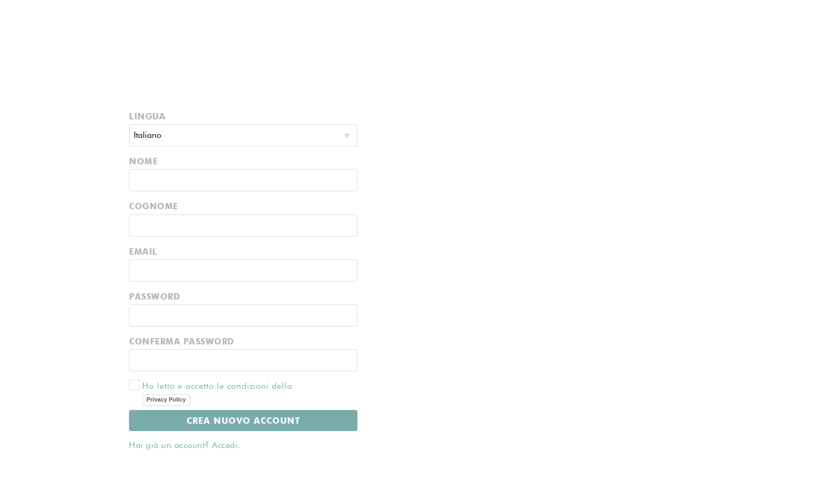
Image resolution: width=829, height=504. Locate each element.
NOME (143, 161)
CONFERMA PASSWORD (182, 341)
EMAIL (143, 251)
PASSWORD (154, 296)
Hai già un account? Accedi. (185, 445)
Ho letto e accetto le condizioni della (234, 393)
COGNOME (154, 206)
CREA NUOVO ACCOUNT (243, 420)
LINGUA (147, 116)
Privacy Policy (166, 399)
